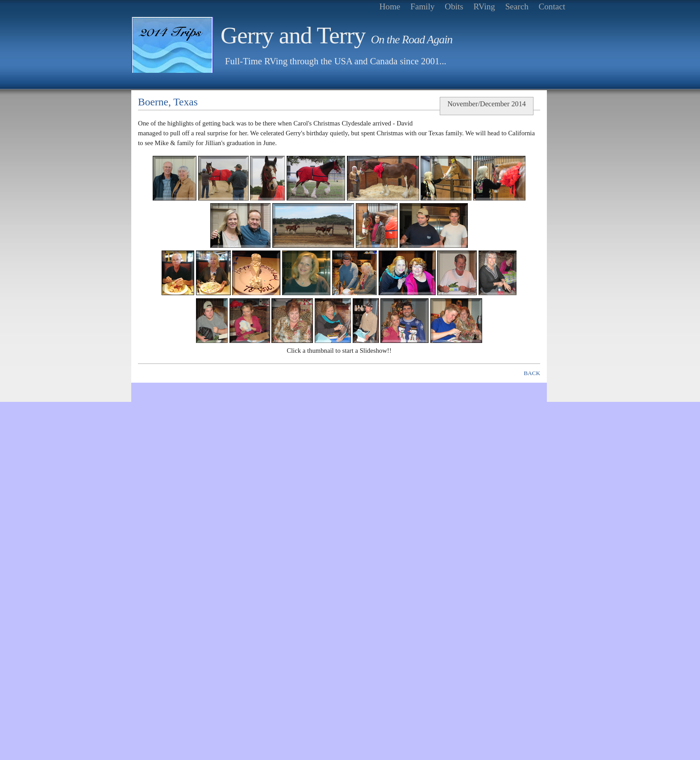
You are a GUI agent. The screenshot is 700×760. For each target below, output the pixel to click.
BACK (532, 373)
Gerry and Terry (336, 35)
